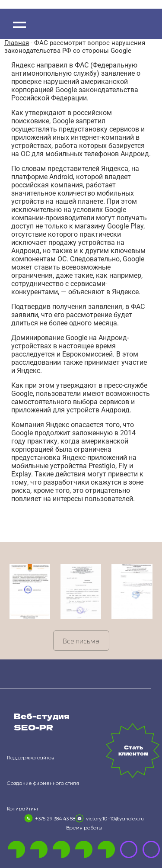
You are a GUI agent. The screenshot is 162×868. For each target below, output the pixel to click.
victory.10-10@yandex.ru (115, 819)
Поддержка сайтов (30, 758)
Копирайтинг (23, 809)
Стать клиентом (133, 750)
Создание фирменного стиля (43, 784)
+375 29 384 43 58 (55, 819)
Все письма (81, 641)
